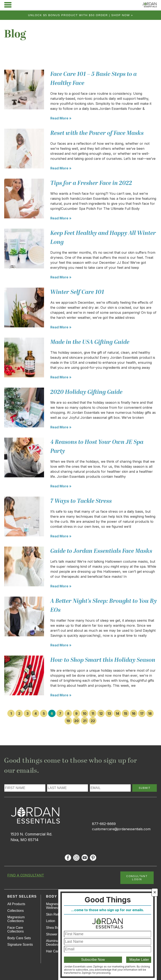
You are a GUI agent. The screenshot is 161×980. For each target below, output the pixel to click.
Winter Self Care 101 (77, 292)
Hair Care (53, 951)
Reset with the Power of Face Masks (97, 133)
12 (101, 714)
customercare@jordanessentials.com (121, 829)
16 (134, 714)
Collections (16, 911)
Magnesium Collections (16, 919)
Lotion (51, 921)
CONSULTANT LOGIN (137, 878)
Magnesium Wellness (55, 906)
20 (76, 721)
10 (85, 714)
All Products (16, 904)
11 (93, 714)
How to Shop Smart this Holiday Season (103, 660)
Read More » (61, 118)
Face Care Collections (16, 929)
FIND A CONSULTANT (26, 875)
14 (117, 714)
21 (85, 721)
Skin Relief (54, 914)
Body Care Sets (19, 938)
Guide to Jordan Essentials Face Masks (101, 551)
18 (150, 714)
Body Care (57, 896)
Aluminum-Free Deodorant (57, 943)
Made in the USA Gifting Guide (90, 342)
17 (142, 714)
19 (68, 721)
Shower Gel (55, 934)
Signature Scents (20, 945)
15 (126, 714)
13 (109, 714)
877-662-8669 (104, 824)
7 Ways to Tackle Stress (81, 501)
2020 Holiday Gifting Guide (86, 392)
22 (93, 721)
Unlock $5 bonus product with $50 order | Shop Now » (81, 15)
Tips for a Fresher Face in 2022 (91, 183)
